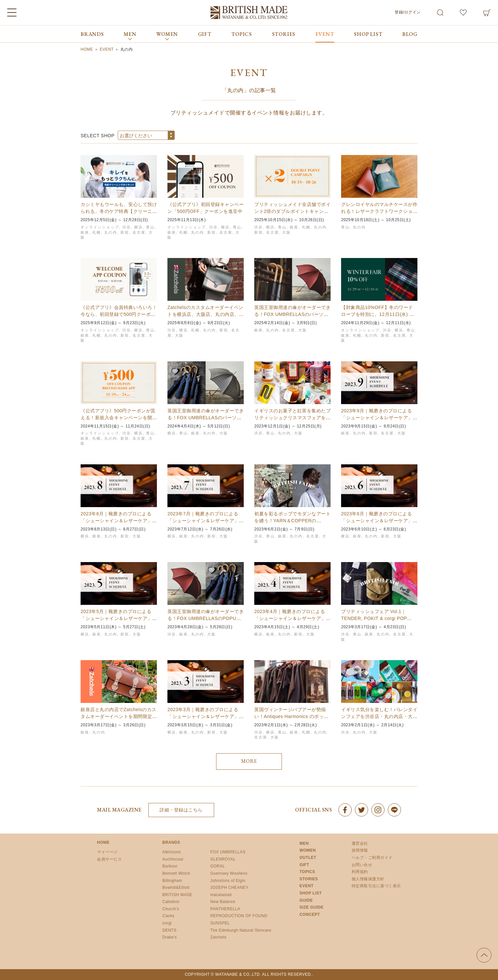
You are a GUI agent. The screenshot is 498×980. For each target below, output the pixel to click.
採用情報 (360, 850)
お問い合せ (362, 865)
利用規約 (360, 872)
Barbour (170, 866)
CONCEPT (310, 915)
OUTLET (308, 858)
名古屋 (139, 232)
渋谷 (127, 227)
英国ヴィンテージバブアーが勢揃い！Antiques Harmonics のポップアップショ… (291, 716)
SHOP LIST (368, 34)
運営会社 (360, 843)
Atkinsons (172, 852)
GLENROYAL (223, 859)
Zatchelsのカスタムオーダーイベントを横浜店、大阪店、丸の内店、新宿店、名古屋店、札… (206, 314)
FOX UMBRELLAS (228, 852)
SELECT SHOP (98, 136)
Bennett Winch (176, 873)
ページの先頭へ (484, 955)
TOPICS (242, 34)
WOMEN (308, 850)
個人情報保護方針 (368, 879)
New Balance (223, 902)
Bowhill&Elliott (176, 888)
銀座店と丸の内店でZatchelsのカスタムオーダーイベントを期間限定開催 (119, 716)
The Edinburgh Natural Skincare (241, 930)
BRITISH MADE (177, 895)
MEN (304, 843)
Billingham (172, 881)
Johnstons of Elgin (228, 881)
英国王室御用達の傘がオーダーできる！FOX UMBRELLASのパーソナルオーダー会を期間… (292, 314)
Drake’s (170, 937)
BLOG (410, 34)
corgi (167, 923)
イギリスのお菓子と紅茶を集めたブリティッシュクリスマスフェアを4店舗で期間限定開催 (292, 418)
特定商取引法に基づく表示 (376, 886)
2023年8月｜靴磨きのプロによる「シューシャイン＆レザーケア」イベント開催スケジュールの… (119, 521)
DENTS (170, 930)
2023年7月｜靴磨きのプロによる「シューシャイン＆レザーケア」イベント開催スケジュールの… (206, 521)
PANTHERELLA (225, 909)
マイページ (107, 852)
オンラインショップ (100, 227)
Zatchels (218, 937)
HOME (103, 842)
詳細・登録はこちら (181, 810)
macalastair (221, 895)
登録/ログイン (408, 12)
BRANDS (92, 34)
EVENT (325, 34)
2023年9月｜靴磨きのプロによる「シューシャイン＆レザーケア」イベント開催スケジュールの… (379, 418)
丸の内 (111, 232)
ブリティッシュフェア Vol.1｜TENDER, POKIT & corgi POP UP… (374, 618)
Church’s (171, 909)
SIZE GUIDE (311, 907)
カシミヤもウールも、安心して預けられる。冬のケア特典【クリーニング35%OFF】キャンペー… (119, 211)
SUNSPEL (220, 923)
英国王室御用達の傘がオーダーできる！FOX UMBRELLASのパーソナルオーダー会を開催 (206, 418)
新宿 (125, 232)
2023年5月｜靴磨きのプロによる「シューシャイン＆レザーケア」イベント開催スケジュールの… (119, 618)
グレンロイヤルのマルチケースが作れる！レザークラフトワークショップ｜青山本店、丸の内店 (379, 211)
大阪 (286, 232)
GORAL (218, 866)
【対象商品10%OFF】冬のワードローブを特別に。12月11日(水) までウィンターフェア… (378, 314)
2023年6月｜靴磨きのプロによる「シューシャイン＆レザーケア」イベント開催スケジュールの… (379, 521)
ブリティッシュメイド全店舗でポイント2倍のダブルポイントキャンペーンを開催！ (292, 211)
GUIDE (306, 900)
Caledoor (171, 902)
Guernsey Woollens (229, 873)
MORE (249, 761)
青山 (150, 227)
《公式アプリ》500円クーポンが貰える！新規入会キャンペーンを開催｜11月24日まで (119, 418)
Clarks (169, 916)
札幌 (97, 232)
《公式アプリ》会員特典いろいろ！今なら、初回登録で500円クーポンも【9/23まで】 (119, 314)
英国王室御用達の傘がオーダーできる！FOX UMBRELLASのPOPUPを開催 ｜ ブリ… (206, 618)
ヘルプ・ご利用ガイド (372, 858)
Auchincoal (173, 859)
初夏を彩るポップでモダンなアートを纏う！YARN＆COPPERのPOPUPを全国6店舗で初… (292, 521)
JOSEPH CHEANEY (229, 888)
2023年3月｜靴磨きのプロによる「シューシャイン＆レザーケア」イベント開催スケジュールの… (206, 716)
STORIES (284, 34)
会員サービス (109, 859)
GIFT (205, 34)
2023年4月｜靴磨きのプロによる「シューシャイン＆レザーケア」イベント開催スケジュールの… (292, 618)
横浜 (138, 227)
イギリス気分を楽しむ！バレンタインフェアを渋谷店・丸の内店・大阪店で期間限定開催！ (379, 716)
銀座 (85, 232)
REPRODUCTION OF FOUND (239, 916)
